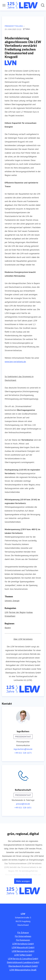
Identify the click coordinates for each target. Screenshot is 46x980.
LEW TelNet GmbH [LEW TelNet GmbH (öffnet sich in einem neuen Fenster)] (23, 955)
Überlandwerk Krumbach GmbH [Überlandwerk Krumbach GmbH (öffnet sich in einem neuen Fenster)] (23, 966)
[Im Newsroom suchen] (43, 5)
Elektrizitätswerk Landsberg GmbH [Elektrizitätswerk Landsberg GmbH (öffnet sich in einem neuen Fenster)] (23, 962)
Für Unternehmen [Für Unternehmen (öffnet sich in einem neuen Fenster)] (23, 936)
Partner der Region (17, 612)
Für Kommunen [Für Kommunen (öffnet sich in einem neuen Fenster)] (23, 940)
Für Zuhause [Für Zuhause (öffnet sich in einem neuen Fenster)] (23, 932)
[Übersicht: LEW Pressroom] (22, 5)
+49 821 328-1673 (23, 753)
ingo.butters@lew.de (23, 749)
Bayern (8, 628)
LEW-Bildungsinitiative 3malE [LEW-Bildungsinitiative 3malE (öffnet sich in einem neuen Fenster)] (23, 970)
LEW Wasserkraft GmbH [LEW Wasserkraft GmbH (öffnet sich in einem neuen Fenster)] (23, 947)
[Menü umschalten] (4, 5)
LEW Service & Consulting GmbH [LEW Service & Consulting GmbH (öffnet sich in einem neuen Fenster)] (23, 959)
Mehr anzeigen (23, 881)
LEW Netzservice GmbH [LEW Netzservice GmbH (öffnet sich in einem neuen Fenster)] (23, 951)
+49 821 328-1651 (23, 808)
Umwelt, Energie (12, 601)
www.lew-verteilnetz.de (15, 362)
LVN (6, 612)
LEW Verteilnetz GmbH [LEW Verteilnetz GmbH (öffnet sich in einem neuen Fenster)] (23, 944)
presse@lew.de (23, 804)
